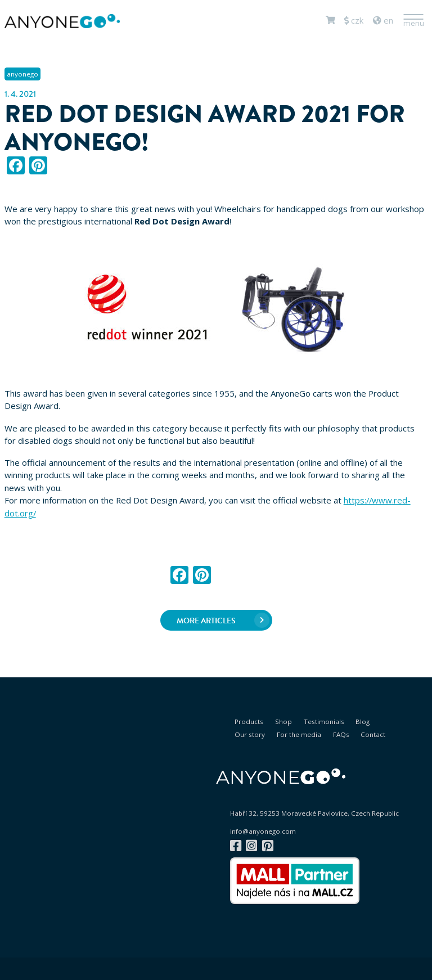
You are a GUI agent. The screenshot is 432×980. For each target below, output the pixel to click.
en (383, 20)
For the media (299, 734)
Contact (373, 734)
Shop (283, 721)
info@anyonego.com (263, 831)
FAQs (341, 734)
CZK (354, 20)
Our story (250, 734)
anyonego (22, 74)
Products (249, 721)
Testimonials (324, 721)
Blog (363, 721)
